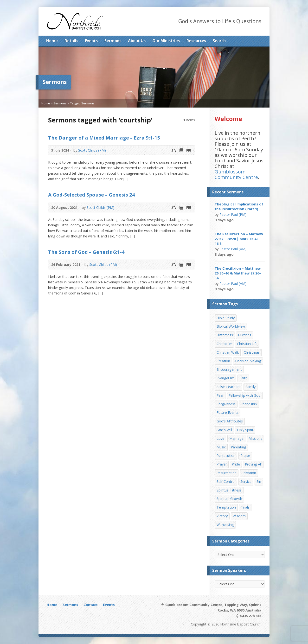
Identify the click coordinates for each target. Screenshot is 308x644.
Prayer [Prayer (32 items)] (222, 464)
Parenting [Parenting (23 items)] (238, 447)
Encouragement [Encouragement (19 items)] (229, 369)
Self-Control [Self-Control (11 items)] (226, 481)
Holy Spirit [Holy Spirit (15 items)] (245, 430)
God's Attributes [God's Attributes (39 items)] (230, 421)
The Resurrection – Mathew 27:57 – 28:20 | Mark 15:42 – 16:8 (239, 239)
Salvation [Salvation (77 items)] (249, 473)
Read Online (181, 150)
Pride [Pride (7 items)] (236, 464)
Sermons (113, 41)
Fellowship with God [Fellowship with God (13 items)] (245, 395)
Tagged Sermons (82, 103)
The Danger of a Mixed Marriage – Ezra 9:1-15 (104, 138)
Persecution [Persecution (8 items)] (226, 456)
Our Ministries (166, 41)
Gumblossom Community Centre (236, 174)
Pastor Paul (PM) (233, 214)
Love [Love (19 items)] (220, 438)
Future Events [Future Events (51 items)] (228, 412)
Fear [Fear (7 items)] (220, 395)
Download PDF (189, 150)
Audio (174, 150)
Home (52, 41)
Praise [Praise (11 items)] (245, 456)
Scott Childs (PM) (92, 150)
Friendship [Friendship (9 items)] (249, 404)
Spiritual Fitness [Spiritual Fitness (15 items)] (229, 490)
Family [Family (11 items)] (250, 387)
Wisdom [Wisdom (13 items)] (239, 516)
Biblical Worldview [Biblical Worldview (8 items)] (231, 326)
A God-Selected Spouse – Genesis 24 (92, 195)
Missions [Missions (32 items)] (255, 438)
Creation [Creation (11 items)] (223, 361)
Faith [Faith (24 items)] (243, 378)
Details (71, 41)
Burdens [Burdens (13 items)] (245, 335)
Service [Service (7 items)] (246, 481)
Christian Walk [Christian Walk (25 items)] (228, 352)
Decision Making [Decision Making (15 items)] (248, 361)
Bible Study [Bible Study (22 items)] (226, 318)
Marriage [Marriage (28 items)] (236, 438)
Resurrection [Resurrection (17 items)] (227, 473)
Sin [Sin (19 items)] (259, 481)
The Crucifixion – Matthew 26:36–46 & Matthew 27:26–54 (238, 273)
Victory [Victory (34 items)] (222, 516)
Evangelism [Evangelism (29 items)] (225, 378)
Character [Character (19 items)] (224, 344)
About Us (137, 41)
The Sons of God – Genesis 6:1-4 (86, 252)
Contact (91, 605)
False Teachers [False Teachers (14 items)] (228, 387)
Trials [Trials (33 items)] (245, 507)
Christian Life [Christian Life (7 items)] (247, 344)
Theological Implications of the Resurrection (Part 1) (239, 207)
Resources (196, 41)
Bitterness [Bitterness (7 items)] (225, 335)
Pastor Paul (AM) (233, 249)
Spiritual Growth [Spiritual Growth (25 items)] (229, 499)
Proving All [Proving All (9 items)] (253, 464)
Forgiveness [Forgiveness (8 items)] (226, 404)
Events (91, 41)
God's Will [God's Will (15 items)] (224, 430)
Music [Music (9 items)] (221, 447)
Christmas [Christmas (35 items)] (252, 352)
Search (219, 41)
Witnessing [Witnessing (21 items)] (225, 525)
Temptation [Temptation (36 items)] (226, 507)
